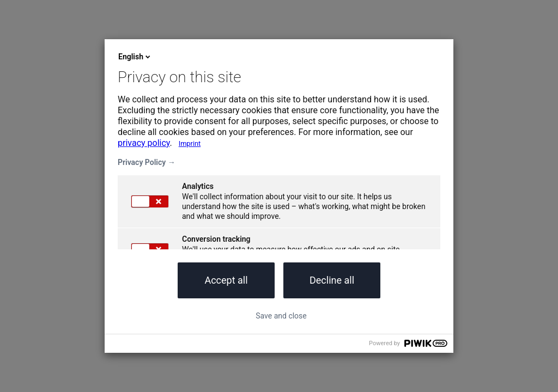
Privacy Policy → (147, 162)
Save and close (281, 316)
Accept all (226, 280)
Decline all (332, 280)
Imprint (190, 143)
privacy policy (144, 143)
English (135, 57)
